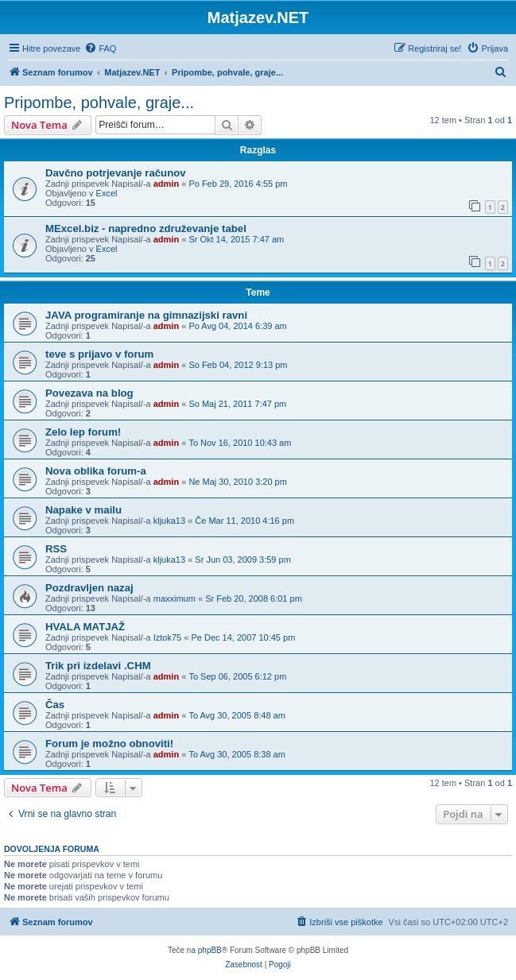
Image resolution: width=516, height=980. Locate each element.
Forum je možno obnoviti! (109, 744)
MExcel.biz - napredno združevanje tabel (146, 229)
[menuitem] (100, 48)
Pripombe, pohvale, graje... (99, 103)
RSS (56, 549)
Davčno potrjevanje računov (116, 173)
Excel (107, 193)
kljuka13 (169, 521)
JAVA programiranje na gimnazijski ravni (146, 315)
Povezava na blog (89, 393)
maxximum (175, 598)
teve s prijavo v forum (99, 354)
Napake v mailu (83, 510)
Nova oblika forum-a (96, 471)
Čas (55, 705)
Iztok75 (167, 637)
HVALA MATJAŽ (85, 627)
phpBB (210, 950)
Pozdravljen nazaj (89, 588)
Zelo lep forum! (83, 432)
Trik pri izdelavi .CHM (98, 666)
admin (166, 184)
